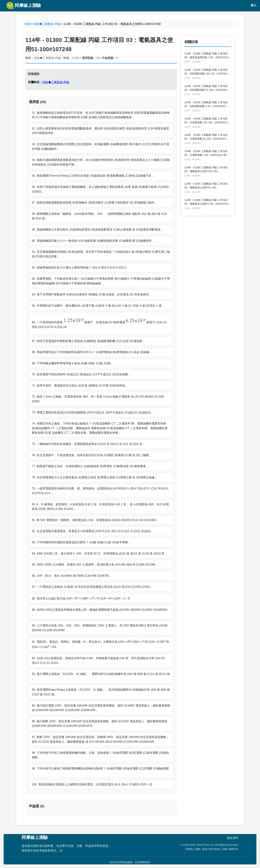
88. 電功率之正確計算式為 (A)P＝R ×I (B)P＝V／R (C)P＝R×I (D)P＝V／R (81, 598)
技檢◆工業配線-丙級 (47, 24)
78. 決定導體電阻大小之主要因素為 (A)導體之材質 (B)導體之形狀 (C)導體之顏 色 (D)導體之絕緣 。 (95, 477)
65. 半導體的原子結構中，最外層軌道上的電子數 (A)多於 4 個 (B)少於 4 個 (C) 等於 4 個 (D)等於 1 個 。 (99, 306)
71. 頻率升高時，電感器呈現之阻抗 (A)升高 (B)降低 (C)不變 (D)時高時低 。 (80, 386)
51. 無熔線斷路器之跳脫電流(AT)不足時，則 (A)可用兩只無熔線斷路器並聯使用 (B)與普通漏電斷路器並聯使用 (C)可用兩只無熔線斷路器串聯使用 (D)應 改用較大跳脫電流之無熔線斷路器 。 (101, 115)
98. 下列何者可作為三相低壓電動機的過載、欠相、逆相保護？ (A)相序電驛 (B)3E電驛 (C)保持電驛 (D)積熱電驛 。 (100, 755)
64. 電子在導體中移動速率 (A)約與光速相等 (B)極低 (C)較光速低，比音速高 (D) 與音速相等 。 (92, 294)
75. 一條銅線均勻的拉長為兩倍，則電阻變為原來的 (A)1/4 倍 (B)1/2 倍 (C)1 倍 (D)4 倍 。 (89, 444)
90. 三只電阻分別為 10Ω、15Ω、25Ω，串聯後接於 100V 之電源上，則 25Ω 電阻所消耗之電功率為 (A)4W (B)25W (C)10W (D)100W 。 (100, 628)
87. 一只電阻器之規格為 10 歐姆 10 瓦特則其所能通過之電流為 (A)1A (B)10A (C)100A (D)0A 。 (93, 587)
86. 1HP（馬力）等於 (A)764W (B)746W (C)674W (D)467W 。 (72, 576)
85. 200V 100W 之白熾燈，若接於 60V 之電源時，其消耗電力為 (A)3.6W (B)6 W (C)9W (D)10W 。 (95, 565)
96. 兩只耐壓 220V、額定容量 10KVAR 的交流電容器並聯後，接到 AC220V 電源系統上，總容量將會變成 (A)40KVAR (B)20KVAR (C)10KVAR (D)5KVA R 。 (99, 724)
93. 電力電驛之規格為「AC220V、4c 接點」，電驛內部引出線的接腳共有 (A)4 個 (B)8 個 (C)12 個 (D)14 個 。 (101, 676)
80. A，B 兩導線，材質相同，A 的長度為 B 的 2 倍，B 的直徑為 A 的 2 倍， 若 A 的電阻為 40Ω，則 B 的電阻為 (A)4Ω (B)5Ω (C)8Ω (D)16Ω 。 (100, 507)
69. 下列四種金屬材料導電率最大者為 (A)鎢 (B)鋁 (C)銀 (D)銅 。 (73, 363)
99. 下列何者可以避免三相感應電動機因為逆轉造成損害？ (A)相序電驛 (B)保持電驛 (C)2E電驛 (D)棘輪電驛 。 (100, 771)
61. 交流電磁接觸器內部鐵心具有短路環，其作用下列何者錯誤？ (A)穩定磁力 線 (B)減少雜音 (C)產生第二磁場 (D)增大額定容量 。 (101, 254)
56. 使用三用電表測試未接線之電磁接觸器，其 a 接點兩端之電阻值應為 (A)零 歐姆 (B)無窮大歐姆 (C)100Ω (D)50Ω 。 (100, 189)
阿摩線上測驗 (24, 5)
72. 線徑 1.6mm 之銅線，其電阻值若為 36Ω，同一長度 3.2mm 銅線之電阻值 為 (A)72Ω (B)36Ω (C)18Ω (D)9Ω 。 (98, 399)
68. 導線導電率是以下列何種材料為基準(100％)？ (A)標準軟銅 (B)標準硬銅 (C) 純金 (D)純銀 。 (93, 352)
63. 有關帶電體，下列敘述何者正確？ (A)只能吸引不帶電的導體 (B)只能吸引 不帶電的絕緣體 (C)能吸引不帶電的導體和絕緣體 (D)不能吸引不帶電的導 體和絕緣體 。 (101, 281)
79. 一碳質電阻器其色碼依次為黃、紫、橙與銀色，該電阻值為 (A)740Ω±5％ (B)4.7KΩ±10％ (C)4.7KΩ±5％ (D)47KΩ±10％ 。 (100, 491)
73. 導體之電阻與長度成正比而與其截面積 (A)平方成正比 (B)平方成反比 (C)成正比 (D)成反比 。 (93, 412)
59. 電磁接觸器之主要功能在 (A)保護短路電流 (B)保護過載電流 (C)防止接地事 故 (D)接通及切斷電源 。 (98, 230)
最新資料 (233, 838)
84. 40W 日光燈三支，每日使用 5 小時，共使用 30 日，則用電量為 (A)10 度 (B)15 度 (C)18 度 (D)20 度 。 (100, 554)
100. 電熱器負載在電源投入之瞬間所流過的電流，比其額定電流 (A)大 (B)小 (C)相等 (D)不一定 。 (94, 784)
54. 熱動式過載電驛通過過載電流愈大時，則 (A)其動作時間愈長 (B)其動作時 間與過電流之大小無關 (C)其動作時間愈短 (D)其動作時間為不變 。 (101, 162)
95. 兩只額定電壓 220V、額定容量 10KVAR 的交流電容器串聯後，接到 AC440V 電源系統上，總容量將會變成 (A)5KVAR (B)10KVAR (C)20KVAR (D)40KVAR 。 (101, 708)
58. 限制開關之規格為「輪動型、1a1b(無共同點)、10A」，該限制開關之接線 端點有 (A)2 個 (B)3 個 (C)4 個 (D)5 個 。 (99, 216)
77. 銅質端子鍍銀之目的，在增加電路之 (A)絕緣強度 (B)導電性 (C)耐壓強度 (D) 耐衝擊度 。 (91, 466)
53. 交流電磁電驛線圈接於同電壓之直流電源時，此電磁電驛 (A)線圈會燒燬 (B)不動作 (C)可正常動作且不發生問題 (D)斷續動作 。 (100, 147)
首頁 (27, 24)
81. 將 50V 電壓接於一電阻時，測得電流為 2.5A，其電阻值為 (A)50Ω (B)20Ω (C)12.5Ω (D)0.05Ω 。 (96, 520)
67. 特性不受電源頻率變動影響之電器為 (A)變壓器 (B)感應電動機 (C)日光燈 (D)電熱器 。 (89, 341)
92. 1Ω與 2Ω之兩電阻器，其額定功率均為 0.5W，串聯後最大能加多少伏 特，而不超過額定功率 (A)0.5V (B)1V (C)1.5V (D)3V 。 (98, 661)
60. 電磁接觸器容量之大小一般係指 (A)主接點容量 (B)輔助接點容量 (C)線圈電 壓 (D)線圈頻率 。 (94, 241)
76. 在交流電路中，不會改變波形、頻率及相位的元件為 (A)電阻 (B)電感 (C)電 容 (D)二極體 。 (92, 455)
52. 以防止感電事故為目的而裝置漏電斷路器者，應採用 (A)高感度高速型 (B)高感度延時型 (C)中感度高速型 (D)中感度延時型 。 (100, 131)
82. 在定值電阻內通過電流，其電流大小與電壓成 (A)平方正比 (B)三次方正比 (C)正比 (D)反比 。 (93, 531)
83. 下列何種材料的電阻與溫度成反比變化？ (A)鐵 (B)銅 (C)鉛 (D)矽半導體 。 (82, 542)
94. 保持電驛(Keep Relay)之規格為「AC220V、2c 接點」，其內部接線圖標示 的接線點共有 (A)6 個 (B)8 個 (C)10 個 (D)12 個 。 (101, 692)
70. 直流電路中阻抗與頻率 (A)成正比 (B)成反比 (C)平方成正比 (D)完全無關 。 (82, 374)
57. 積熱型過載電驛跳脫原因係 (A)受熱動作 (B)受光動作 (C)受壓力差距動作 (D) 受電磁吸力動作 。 (95, 203)
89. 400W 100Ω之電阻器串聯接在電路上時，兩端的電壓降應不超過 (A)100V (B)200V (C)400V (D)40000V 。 (100, 612)
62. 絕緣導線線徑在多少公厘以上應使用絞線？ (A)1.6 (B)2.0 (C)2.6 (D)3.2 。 (81, 267)
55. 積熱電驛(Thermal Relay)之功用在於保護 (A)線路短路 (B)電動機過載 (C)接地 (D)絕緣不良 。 (93, 176)
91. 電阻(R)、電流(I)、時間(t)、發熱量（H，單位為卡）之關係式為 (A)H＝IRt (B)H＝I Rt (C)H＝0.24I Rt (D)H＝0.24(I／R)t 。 (100, 644)
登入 (253, 5)
